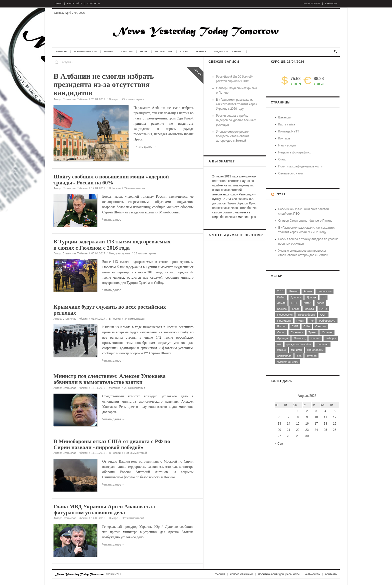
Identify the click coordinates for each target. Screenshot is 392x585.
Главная (61, 52)
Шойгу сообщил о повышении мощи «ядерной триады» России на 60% (111, 180)
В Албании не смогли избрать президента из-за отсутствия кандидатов (104, 84)
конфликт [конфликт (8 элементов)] (322, 344)
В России (127, 52)
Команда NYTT (289, 131)
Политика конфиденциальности (300, 166)
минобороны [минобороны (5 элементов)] (315, 350)
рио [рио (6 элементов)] (299, 356)
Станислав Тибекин (75, 99)
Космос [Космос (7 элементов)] (282, 309)
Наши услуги (312, 4)
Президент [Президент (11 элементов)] (284, 321)
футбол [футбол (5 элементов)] (312, 356)
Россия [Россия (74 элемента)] (282, 326)
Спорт (184, 52)
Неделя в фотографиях (228, 52)
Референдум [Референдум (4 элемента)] (327, 321)
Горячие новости (85, 52)
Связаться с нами (290, 173)
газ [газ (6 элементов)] (279, 344)
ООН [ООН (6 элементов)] (323, 315)
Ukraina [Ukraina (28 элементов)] (293, 291)
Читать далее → (114, 220)
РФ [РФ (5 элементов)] (311, 321)
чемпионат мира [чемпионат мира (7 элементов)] (288, 362)
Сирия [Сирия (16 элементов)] (281, 332)
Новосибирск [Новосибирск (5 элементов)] (306, 315)
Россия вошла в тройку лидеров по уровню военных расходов (236, 120)
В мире (108, 52)
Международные (120, 253)
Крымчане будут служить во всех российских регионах (110, 310)
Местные (115, 388)
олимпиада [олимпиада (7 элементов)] (284, 356)
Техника (201, 52)
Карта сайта (75, 4)
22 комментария (135, 388)
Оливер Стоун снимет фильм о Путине (305, 221)
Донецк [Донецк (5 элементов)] (312, 297)
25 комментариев (133, 99)
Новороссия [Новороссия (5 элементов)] (285, 315)
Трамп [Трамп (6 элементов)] (312, 332)
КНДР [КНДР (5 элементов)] (295, 303)
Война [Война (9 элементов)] (281, 297)
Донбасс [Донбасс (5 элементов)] (296, 297)
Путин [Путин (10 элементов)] (300, 321)
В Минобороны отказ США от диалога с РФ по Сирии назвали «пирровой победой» (112, 444)
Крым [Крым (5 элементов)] (295, 309)
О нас (58, 4)
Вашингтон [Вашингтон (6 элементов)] (325, 291)
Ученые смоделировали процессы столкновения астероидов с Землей (233, 136)
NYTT (281, 194)
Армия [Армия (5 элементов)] (308, 291)
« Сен (279, 444)
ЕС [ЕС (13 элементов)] (324, 297)
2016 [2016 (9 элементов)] (280, 291)
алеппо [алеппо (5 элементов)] (316, 338)
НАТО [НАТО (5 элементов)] (323, 309)
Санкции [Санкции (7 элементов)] (321, 326)
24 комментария (135, 188)
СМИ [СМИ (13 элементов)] (295, 326)
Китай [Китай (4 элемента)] (307, 303)
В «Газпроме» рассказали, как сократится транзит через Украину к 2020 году (236, 104)
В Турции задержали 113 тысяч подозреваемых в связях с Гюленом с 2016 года (112, 245)
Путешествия (164, 52)
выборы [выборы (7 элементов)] (330, 338)
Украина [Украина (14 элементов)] (327, 332)
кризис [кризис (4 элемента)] (281, 350)
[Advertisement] (235, 323)
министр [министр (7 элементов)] (297, 350)
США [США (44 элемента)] (307, 326)
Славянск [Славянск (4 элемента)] (297, 332)
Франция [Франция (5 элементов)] (283, 338)
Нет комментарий (136, 453)
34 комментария (135, 319)
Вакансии (331, 4)
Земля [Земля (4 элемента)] (281, 303)
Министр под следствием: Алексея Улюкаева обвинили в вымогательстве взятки (110, 379)
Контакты (94, 4)
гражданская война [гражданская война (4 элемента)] (299, 344)
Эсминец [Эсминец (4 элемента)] (300, 338)
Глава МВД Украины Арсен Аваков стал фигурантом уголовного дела (104, 509)
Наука (144, 52)
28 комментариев (145, 253)
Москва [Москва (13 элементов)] (309, 309)
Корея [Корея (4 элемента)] (321, 303)
